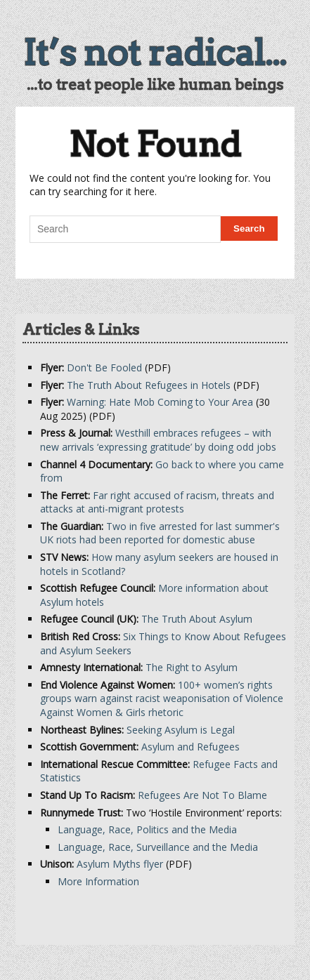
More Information (98, 881)
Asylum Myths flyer (120, 864)
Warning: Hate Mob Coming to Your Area (160, 402)
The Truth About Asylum (197, 619)
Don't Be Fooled (104, 367)
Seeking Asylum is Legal (181, 730)
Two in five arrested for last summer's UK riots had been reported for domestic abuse (160, 533)
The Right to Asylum (192, 667)
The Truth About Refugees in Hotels (149, 385)
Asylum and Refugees (190, 747)
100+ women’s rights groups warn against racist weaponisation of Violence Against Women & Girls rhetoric (162, 698)
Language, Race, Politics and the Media (147, 829)
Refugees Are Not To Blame (202, 795)
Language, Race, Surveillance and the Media (158, 847)
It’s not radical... (155, 53)
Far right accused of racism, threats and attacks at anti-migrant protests (157, 502)
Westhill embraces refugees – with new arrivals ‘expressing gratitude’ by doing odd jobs (158, 440)
